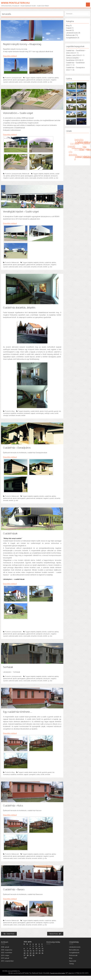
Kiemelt (69, 30)
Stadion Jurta (71, 55)
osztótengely (40, 413)
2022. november (7, 953)
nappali (33, 413)
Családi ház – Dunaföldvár (75, 63)
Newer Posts (55, 934)
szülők (56, 413)
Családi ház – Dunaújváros (17, 448)
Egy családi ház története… (18, 712)
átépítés (33, 78)
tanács (21, 82)
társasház (34, 82)
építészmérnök (8, 80)
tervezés (40, 82)
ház (60, 411)
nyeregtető (32, 774)
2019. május (5, 955)
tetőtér (45, 82)
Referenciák (26, 174)
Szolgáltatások (71, 38)
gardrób (51, 411)
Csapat (69, 28)
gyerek (56, 411)
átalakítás (27, 411)
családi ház (50, 78)
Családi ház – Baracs (14, 889)
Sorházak (8, 667)
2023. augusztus (7, 950)
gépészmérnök (31, 80)
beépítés (39, 78)
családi (32, 411)
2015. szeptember (7, 961)
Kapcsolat (73, 961)
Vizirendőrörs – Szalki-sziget (18, 113)
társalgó (6, 415)
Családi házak (10, 533)
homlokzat (6, 413)
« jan (25, 958)
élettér (37, 411)
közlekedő (27, 413)
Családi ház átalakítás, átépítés (19, 307)
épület (15, 80)
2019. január (5, 958)
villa (51, 82)
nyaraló (5, 82)
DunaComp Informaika (58, 973)
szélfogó (47, 413)
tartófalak (12, 415)
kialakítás (13, 413)
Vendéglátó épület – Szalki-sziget (21, 211)
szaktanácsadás (13, 82)
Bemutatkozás (74, 950)
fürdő (46, 411)
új (48, 82)
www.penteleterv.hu (15, 3)
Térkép (72, 964)
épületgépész (21, 80)
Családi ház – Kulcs (13, 805)
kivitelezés (20, 413)
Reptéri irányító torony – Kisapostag (22, 44)
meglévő (53, 80)
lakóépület (39, 80)
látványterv (47, 80)
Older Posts (9, 934)
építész (56, 78)
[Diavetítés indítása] (10, 56)
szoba (52, 413)
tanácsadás (27, 82)
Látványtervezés (16, 78)
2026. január (5, 947)
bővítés (44, 78)
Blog (13, 411)
